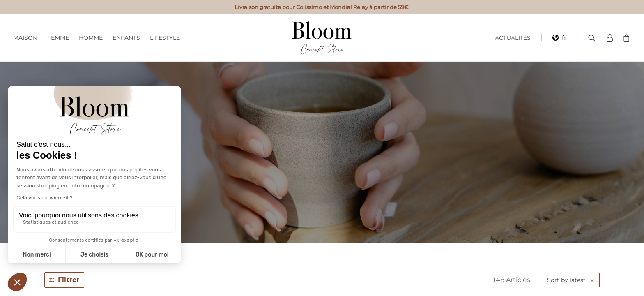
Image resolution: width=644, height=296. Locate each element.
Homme (91, 38)
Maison (25, 38)
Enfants (126, 38)
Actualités (513, 38)
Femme (58, 38)
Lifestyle (165, 38)
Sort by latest (566, 280)
